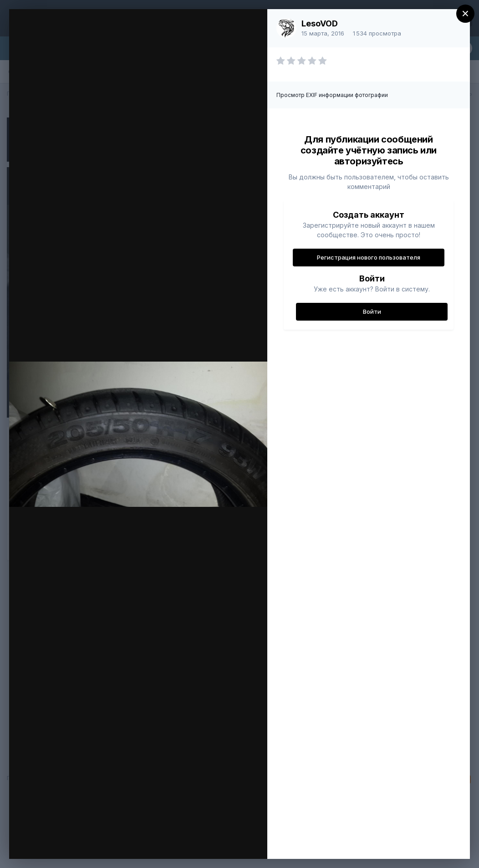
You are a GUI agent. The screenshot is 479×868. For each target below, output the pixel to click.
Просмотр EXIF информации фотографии (332, 95)
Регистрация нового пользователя (369, 257)
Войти (372, 311)
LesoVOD (320, 23)
